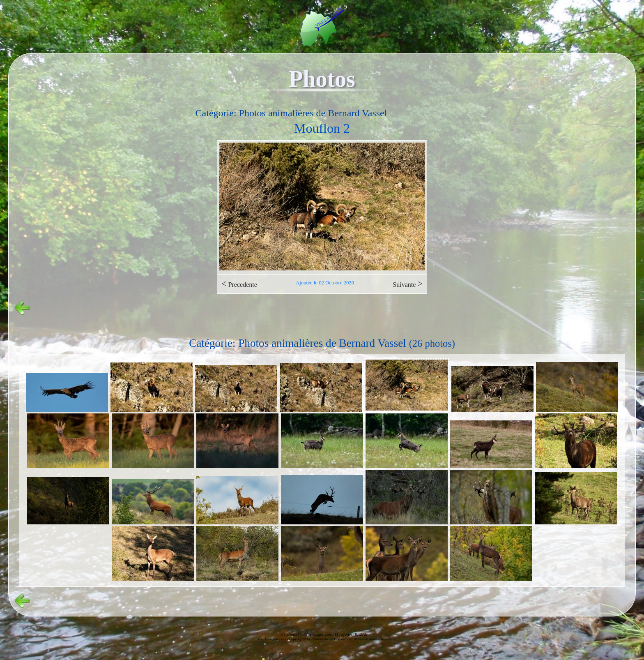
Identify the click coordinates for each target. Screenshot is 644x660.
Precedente (239, 284)
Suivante (408, 284)
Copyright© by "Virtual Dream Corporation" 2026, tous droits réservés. (340, 639)
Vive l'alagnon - (269, 639)
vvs (283, 639)
